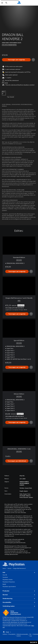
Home (4, 568)
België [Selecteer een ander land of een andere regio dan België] (7, 632)
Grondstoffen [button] (19, 602)
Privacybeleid (12, 634)
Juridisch (5, 634)
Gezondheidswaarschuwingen (12, 541)
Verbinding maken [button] (19, 606)
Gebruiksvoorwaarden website (22, 635)
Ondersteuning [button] (19, 599)
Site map (31, 635)
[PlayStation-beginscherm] (19, 3)
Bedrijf (4, 584)
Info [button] (19, 572)
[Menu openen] (2, 3)
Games (9, 568)
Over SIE (5, 575)
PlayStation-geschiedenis (9, 587)
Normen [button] (19, 595)
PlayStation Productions (9, 582)
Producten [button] (19, 591)
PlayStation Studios (8, 580)
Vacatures (5, 577)
